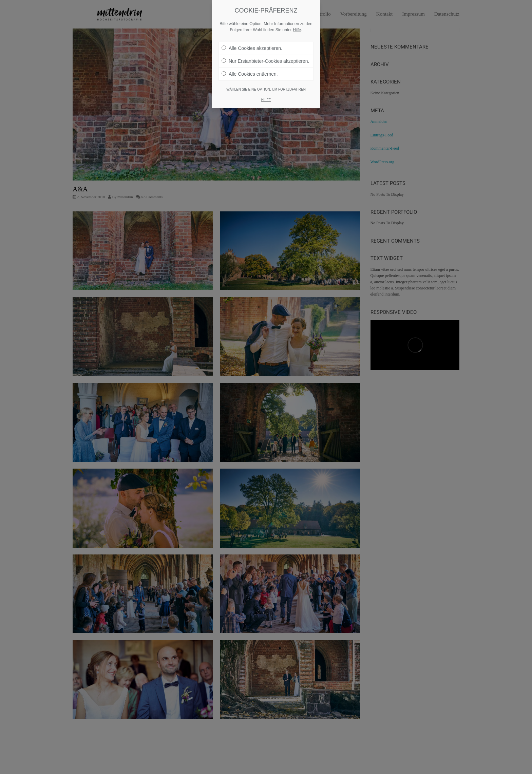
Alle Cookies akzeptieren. (252, 48)
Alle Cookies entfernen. (250, 74)
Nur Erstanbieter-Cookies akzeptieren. (265, 61)
